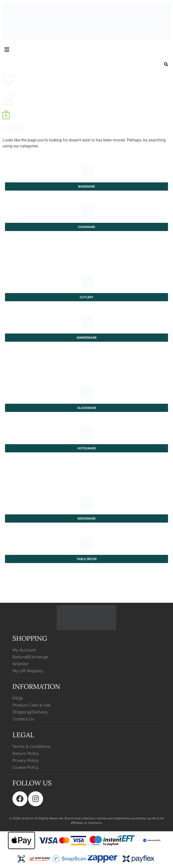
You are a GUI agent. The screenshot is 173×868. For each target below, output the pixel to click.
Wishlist (20, 664)
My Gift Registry (28, 671)
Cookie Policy (25, 767)
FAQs (18, 698)
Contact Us (23, 719)
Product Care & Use (31, 705)
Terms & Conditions (31, 747)
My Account (24, 650)
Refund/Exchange (30, 657)
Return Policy (26, 753)
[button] (86, 50)
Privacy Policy (26, 760)
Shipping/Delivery (30, 712)
